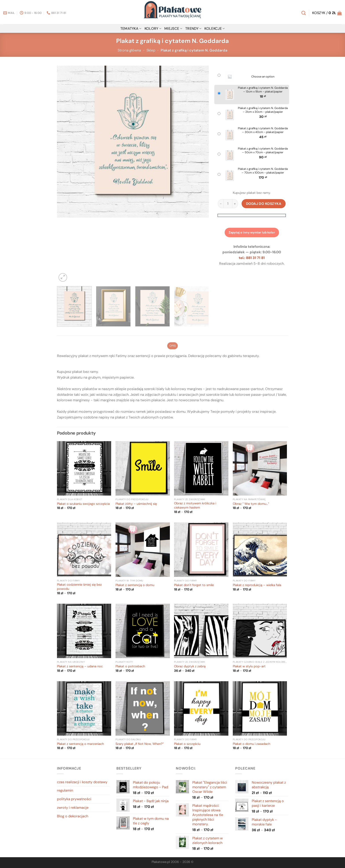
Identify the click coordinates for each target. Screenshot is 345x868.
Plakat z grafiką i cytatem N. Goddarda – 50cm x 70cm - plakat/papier (263, 151)
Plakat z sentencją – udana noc (80, 666)
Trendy (193, 29)
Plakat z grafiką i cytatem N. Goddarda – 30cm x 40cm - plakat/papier (263, 130)
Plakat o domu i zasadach (251, 744)
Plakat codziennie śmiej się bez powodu (79, 587)
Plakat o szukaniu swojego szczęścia (83, 504)
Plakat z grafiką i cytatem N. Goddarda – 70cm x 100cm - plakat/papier (263, 171)
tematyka (131, 29)
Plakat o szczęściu (187, 744)
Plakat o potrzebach (130, 666)
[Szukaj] (304, 13)
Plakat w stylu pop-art (249, 666)
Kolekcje (215, 29)
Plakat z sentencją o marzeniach (80, 744)
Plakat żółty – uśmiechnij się (136, 504)
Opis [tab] (172, 346)
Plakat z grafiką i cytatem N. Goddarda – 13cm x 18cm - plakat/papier (263, 90)
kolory (153, 29)
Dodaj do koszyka (264, 204)
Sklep (151, 50)
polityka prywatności (74, 799)
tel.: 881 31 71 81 (252, 258)
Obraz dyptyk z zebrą (190, 666)
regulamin (65, 790)
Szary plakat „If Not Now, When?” (140, 744)
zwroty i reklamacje (73, 808)
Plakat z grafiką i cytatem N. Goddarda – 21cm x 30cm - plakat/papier (263, 110)
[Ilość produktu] (228, 204)
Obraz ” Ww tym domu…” (251, 504)
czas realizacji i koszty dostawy (82, 782)
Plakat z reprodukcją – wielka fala (257, 585)
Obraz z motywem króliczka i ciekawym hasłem (195, 506)
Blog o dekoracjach (73, 816)
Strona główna (129, 50)
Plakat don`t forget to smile (194, 585)
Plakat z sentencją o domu (135, 585)
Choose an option (263, 77)
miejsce (173, 29)
